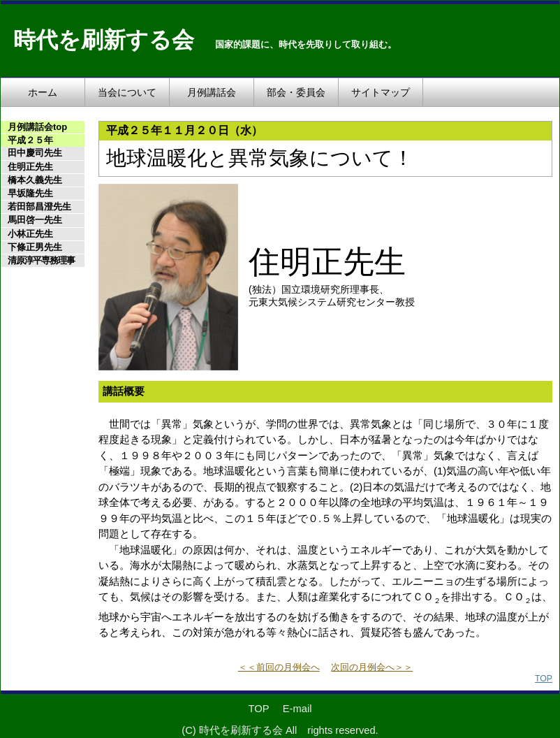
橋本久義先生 (35, 180)
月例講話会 (212, 92)
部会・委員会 (296, 92)
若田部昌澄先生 (39, 207)
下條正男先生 (35, 247)
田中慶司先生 (35, 153)
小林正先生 (30, 234)
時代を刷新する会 (104, 40)
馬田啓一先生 (35, 220)
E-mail (297, 709)
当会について (127, 92)
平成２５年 (30, 140)
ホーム (43, 92)
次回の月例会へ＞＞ (372, 667)
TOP (544, 679)
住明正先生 (30, 167)
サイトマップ (381, 92)
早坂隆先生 (30, 193)
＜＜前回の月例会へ (279, 667)
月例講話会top (37, 127)
